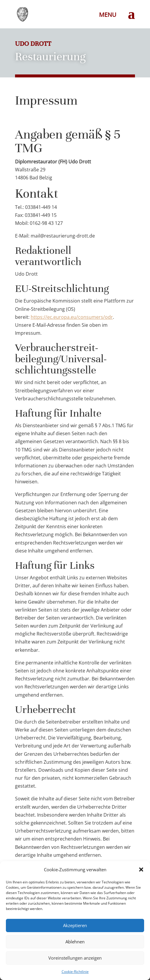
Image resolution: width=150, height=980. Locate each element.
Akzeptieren (75, 925)
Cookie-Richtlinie (75, 972)
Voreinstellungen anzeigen (75, 958)
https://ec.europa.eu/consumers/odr (72, 317)
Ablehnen (75, 942)
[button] (141, 870)
